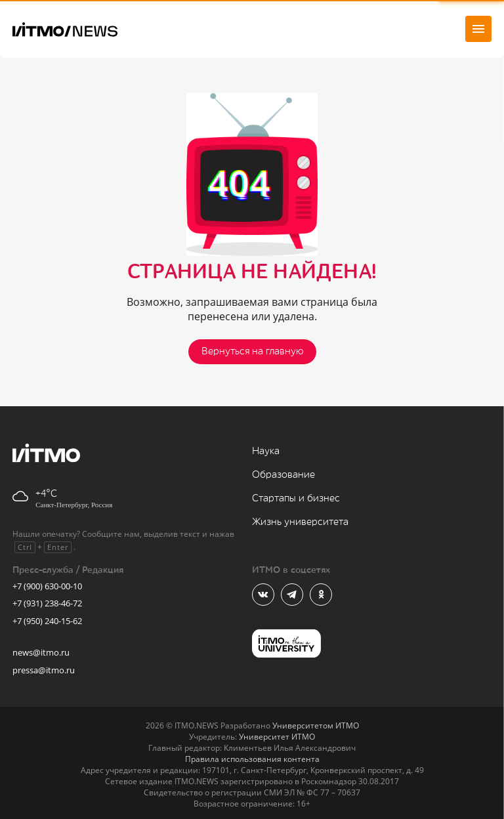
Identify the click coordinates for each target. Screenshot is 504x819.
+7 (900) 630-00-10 (47, 586)
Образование (283, 475)
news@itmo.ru (41, 652)
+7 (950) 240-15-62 (47, 621)
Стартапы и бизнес (296, 498)
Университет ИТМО (277, 737)
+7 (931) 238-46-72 (47, 603)
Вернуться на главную (252, 351)
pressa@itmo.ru (44, 670)
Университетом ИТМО (316, 725)
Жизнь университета (300, 522)
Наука (266, 451)
